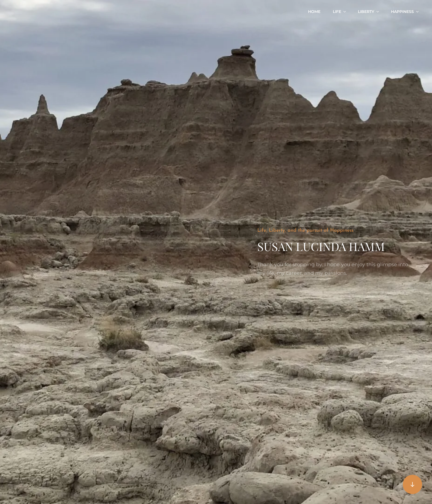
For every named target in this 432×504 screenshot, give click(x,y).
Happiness (405, 12)
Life (340, 12)
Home (314, 12)
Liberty (369, 12)
